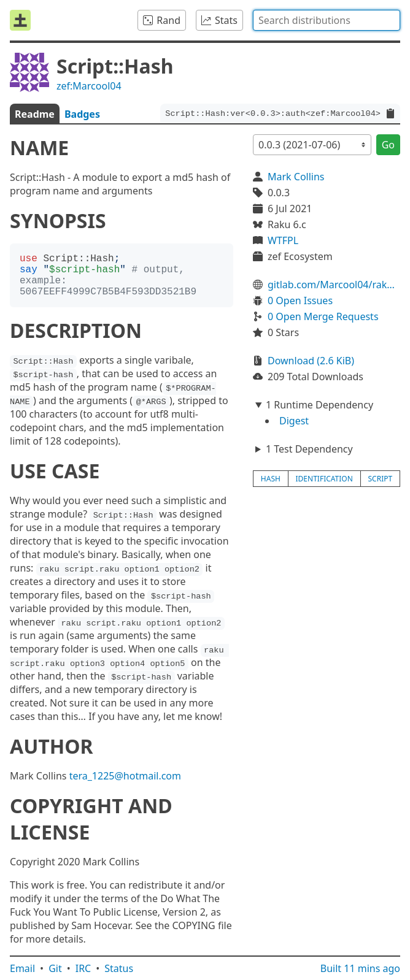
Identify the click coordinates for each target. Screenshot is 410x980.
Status (119, 968)
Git (55, 968)
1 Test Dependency (309, 449)
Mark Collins (296, 177)
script (381, 479)
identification (324, 479)
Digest (294, 421)
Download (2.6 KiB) (311, 361)
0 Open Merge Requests (323, 316)
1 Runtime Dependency (319, 405)
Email (22, 968)
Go (388, 145)
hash (271, 479)
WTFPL (283, 240)
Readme (35, 114)
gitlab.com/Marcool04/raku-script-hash (334, 285)
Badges (82, 114)
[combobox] (327, 20)
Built (360, 968)
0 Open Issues (300, 301)
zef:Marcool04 (89, 86)
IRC (83, 968)
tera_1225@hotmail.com (125, 776)
